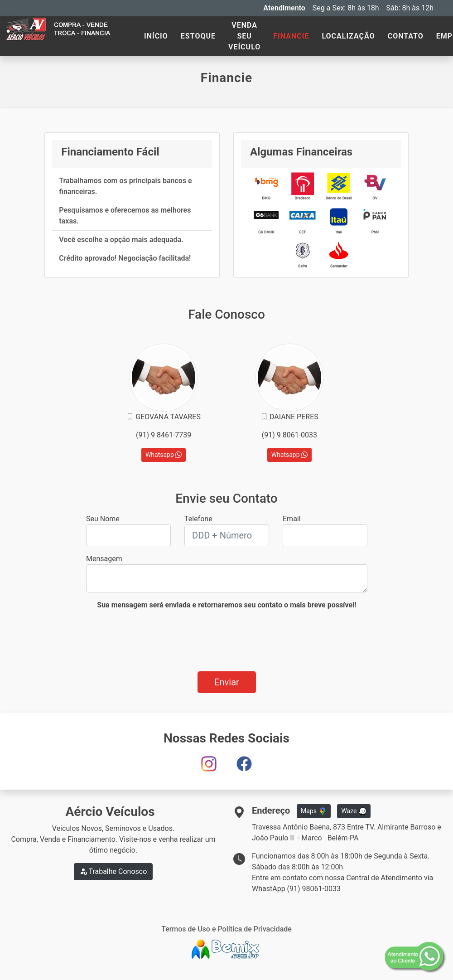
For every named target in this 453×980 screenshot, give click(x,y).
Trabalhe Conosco (113, 871)
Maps (313, 811)
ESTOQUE (198, 36)
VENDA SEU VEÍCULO (244, 36)
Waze (354, 811)
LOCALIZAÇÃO (348, 36)
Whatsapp (164, 455)
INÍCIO (156, 36)
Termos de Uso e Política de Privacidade (226, 929)
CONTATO (406, 36)
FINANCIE (291, 36)
